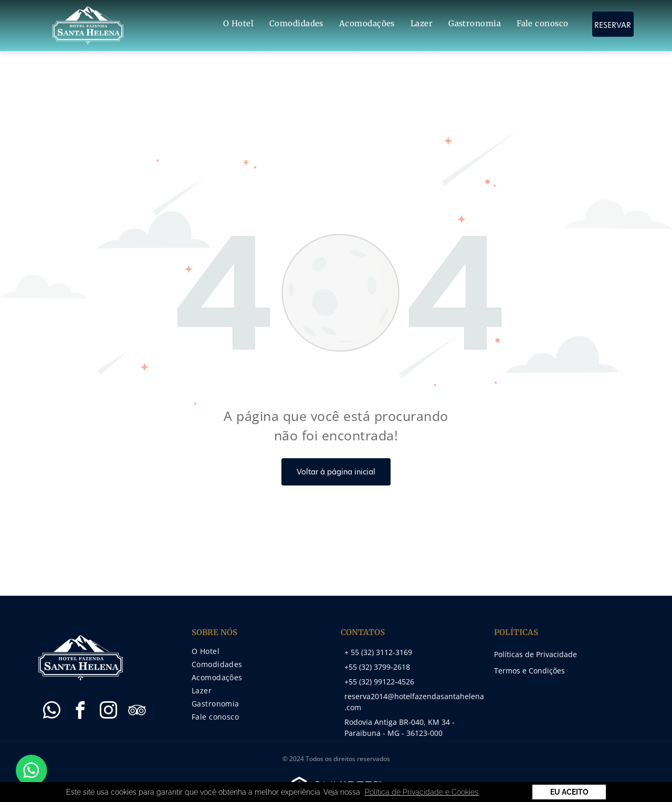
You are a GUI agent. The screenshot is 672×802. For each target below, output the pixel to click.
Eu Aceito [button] (569, 792)
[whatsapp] (51, 712)
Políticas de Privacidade (535, 654)
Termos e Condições (529, 671)
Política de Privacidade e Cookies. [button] (422, 792)
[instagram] (108, 712)
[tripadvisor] (136, 712)
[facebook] (80, 712)
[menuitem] (238, 24)
